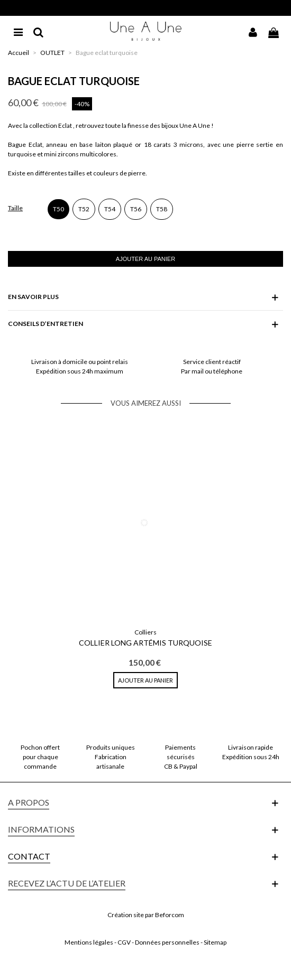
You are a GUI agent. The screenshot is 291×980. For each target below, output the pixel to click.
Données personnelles (167, 942)
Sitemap (215, 942)
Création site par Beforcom (146, 915)
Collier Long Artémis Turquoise (145, 643)
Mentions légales (89, 942)
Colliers (145, 632)
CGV (124, 942)
